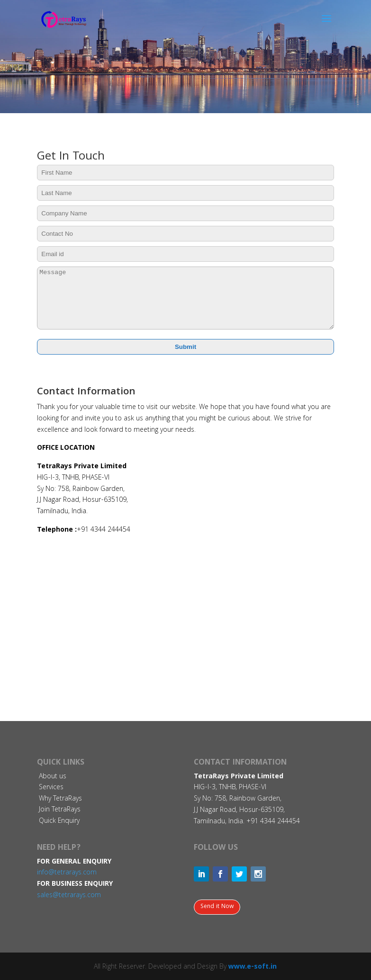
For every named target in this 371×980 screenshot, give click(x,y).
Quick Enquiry (59, 821)
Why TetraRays (60, 799)
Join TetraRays (60, 810)
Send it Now (217, 907)
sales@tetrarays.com (69, 896)
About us (53, 777)
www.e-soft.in (253, 967)
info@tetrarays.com (67, 873)
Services (51, 788)
